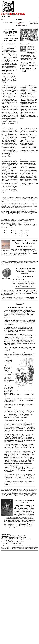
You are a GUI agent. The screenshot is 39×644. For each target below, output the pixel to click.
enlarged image (30, 494)
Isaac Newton (19, 204)
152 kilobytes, (5, 539)
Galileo (20, 210)
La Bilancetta (27, 211)
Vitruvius (11, 39)
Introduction (20, 22)
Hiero (3, 57)
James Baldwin (19, 307)
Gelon (4, 278)
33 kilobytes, (5, 536)
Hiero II (14, 290)
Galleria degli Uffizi (20, 263)
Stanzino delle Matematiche (6, 263)
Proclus (22, 276)
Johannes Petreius (18, 226)
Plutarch (22, 246)
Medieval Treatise (33, 24)
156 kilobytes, (5, 537)
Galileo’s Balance (21, 25)
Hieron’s (3, 252)
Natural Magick (32, 22)
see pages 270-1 (16, 223)
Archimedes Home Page (8, 22)
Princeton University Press (18, 299)
